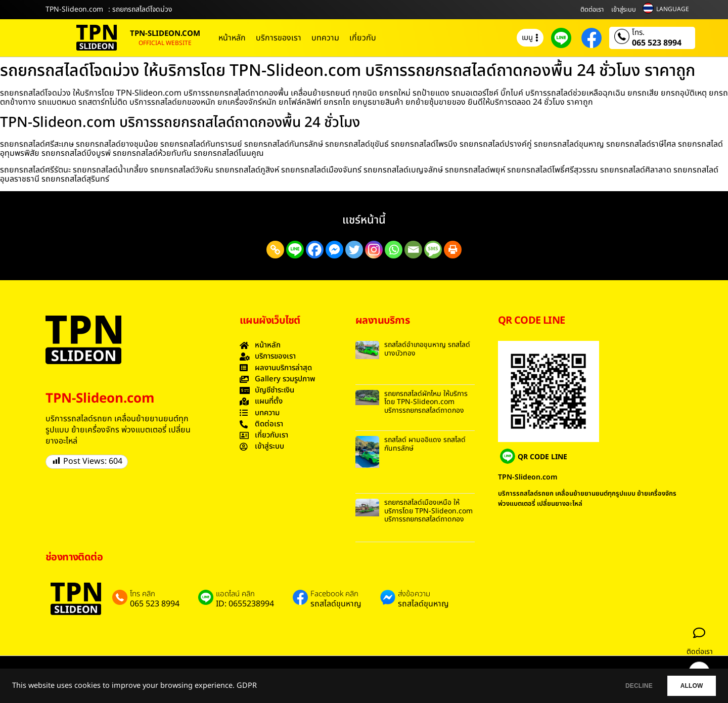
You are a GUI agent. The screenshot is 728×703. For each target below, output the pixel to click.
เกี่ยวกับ (363, 38)
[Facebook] (315, 250)
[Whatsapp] (394, 250)
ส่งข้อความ (414, 594)
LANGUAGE (673, 9)
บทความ (325, 38)
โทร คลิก (143, 594)
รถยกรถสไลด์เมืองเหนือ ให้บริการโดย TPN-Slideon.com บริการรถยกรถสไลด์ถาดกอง (428, 511)
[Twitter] (354, 250)
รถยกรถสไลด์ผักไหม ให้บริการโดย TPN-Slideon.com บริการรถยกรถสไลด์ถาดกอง (426, 402)
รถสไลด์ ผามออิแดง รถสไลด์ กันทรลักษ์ (425, 444)
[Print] (453, 250)
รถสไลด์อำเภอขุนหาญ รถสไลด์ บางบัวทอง (427, 349)
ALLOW (687, 686)
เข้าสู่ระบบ (624, 10)
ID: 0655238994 (245, 604)
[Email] (413, 250)
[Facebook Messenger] (334, 250)
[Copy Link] (275, 250)
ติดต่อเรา (592, 10)
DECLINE (624, 686)
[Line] (295, 250)
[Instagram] (374, 250)
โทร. (638, 33)
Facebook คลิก (334, 594)
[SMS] (433, 250)
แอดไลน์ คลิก (235, 594)
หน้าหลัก (232, 38)
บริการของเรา (279, 38)
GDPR (247, 686)
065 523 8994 (657, 43)
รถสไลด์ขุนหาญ (336, 604)
